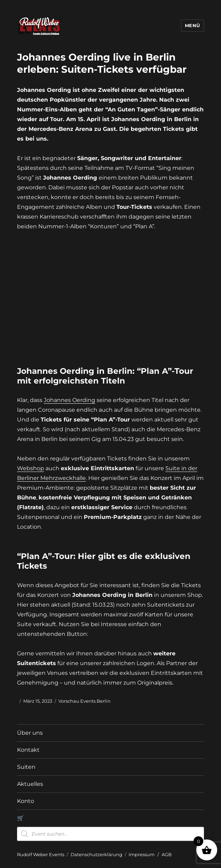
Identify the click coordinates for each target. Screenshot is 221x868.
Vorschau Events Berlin (84, 701)
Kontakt (28, 750)
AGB (167, 854)
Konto (26, 801)
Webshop (31, 468)
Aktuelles (30, 784)
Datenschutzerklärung (96, 854)
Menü (193, 25)
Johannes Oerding (69, 400)
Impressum (142, 854)
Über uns (30, 733)
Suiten (26, 767)
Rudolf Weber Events (41, 854)
